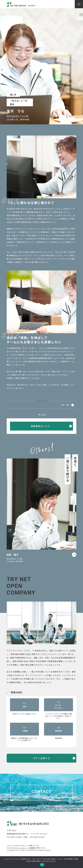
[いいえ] (80, 862)
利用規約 (32, 848)
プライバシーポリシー (21, 848)
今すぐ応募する (41, 758)
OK (42, 865)
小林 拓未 (65, 405)
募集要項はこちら (40, 426)
